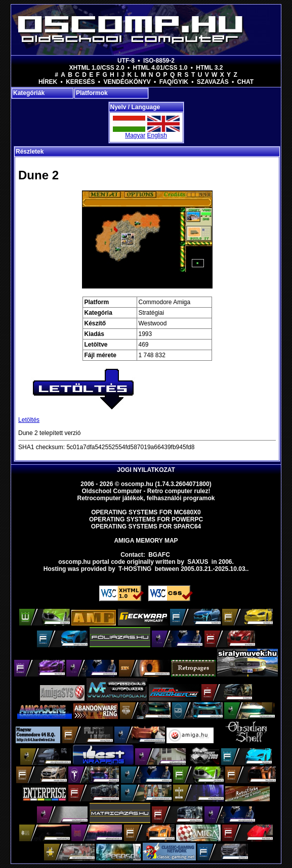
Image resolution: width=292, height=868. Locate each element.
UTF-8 (126, 61)
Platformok (92, 93)
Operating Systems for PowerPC (146, 519)
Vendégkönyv (127, 82)
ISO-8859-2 (159, 61)
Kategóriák (29, 93)
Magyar (135, 135)
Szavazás (213, 82)
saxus (198, 562)
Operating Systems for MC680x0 (146, 512)
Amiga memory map (146, 541)
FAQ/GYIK (174, 82)
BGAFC (159, 555)
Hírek (48, 82)
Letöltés (29, 420)
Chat (245, 82)
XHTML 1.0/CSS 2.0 (97, 68)
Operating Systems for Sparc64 (146, 526)
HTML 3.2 (209, 68)
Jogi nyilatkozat (146, 470)
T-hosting (135, 569)
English (157, 135)
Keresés (80, 82)
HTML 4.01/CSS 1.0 (160, 68)
